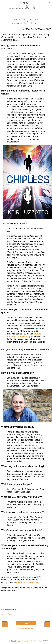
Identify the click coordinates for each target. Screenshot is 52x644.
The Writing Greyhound (30, 641)
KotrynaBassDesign (31, 642)
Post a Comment (10, 614)
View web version (26, 628)
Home (26, 623)
